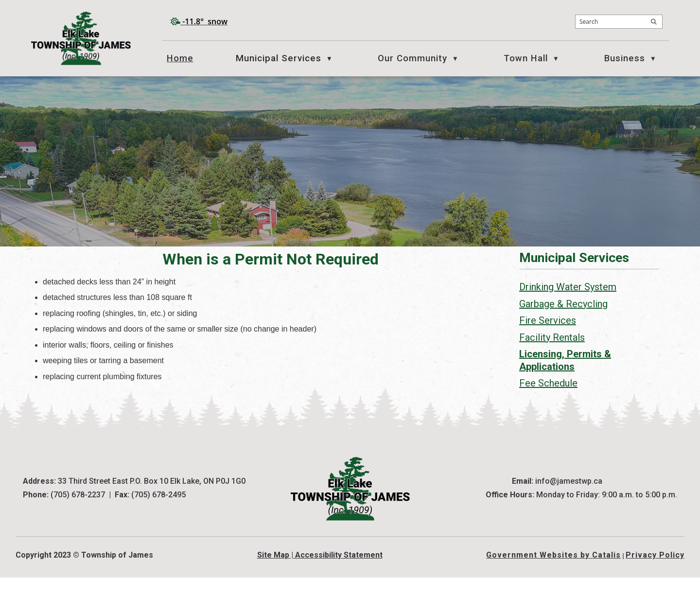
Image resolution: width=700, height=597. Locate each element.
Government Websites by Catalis (553, 574)
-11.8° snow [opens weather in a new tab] (205, 21)
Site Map (273, 574)
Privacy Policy (655, 574)
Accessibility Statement (339, 574)
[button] (654, 22)
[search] (619, 22)
